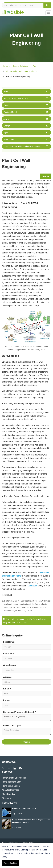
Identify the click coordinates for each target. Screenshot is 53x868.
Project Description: (13, 725)
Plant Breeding (9, 794)
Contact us (32, 586)
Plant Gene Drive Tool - (24, 809)
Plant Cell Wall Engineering (27, 718)
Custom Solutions (20, 66)
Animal (6, 119)
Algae (6, 133)
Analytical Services (11, 790)
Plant (34, 66)
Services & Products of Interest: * (20, 712)
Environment (9, 139)
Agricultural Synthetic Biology (16, 98)
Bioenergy (7, 798)
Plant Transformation (11, 782)
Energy (7, 126)
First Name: (9, 642)
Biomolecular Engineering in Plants (21, 71)
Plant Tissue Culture (11, 786)
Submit (27, 742)
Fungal (6, 105)
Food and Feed (10, 112)
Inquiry (45, 176)
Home (5, 66)
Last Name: (9, 654)
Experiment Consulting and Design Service (22, 146)
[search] (47, 5)
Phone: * (7, 700)
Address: (8, 677)
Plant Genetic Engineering (14, 778)
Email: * (7, 689)
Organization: (10, 665)
